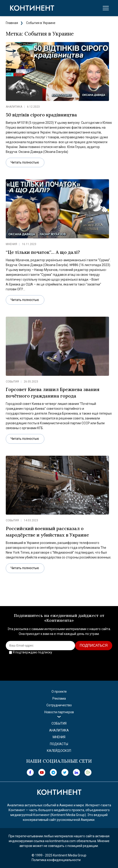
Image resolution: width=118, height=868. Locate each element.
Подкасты (59, 744)
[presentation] (59, 665)
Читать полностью (25, 162)
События (12, 382)
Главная (12, 23)
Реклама (59, 698)
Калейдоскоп (59, 751)
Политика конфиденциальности (56, 860)
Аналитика (14, 107)
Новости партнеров (59, 712)
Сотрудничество (59, 705)
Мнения (11, 244)
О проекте (59, 692)
